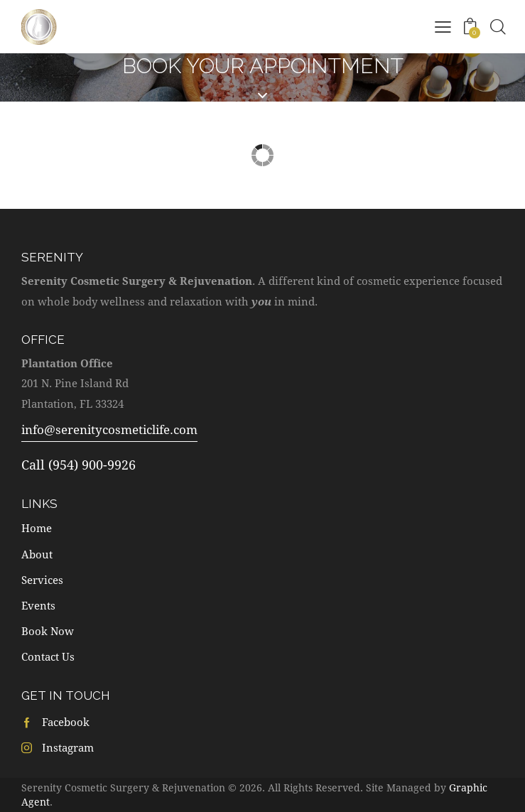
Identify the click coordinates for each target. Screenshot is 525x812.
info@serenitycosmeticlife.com (109, 429)
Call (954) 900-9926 (79, 465)
